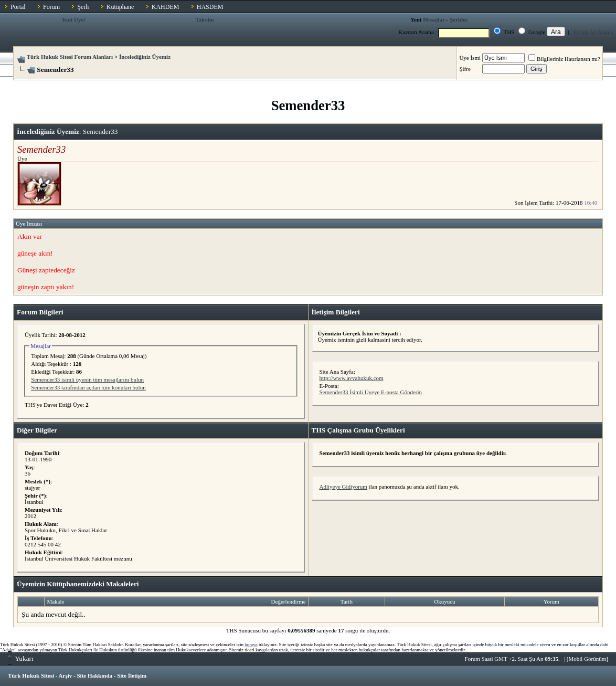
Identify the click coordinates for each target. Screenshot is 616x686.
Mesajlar (434, 19)
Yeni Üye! (73, 19)
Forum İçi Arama (593, 32)
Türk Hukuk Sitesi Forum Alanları (70, 57)
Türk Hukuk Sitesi (31, 676)
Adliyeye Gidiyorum (343, 487)
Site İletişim (132, 676)
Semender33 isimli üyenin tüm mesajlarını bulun (87, 379)
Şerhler (459, 19)
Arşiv (66, 676)
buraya (251, 645)
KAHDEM (166, 7)
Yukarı (21, 658)
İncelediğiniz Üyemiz (145, 57)
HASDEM (210, 7)
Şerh (83, 7)
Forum (51, 7)
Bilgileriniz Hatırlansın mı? (564, 59)
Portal (18, 7)
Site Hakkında (94, 676)
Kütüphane (120, 7)
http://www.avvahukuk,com (352, 378)
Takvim (205, 19)
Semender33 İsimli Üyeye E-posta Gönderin (371, 392)
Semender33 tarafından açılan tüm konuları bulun (88, 387)
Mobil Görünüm (588, 659)
